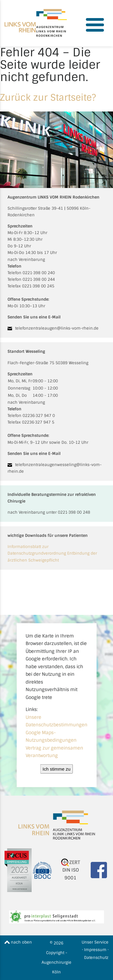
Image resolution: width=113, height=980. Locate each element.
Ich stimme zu (56, 769)
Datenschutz (96, 958)
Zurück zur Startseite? (48, 97)
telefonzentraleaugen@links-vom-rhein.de (57, 328)
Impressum (95, 950)
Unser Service (95, 942)
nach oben (18, 942)
